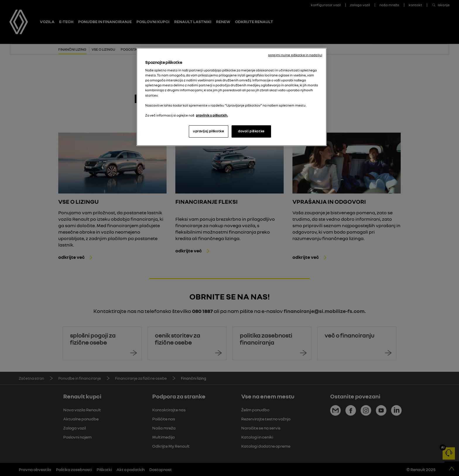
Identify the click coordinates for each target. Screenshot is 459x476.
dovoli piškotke (251, 131)
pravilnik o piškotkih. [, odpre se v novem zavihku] (212, 115)
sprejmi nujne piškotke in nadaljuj (295, 55)
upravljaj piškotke (208, 131)
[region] (232, 97)
